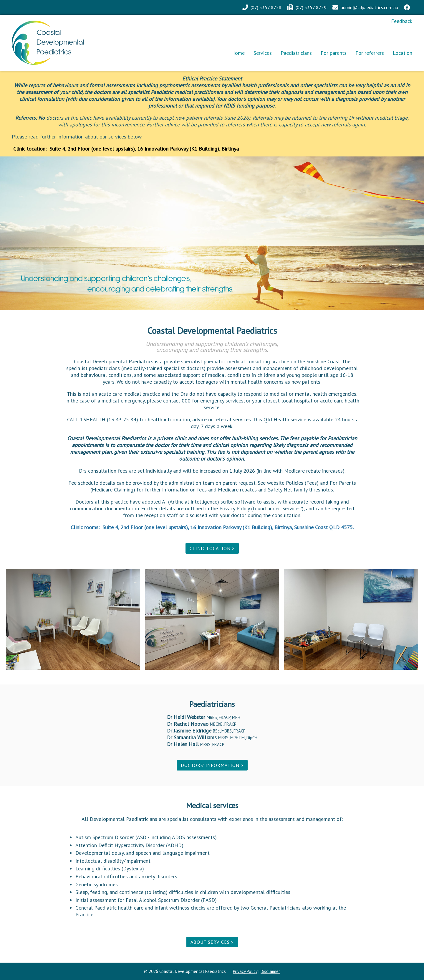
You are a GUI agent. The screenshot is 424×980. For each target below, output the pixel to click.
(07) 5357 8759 (311, 7)
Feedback (402, 21)
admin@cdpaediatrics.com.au (369, 7)
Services (263, 53)
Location (403, 53)
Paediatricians (296, 53)
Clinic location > (212, 548)
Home (238, 53)
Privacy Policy (245, 971)
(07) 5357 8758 (266, 7)
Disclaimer (270, 971)
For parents (334, 53)
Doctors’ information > (212, 765)
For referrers (370, 53)
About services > (212, 942)
